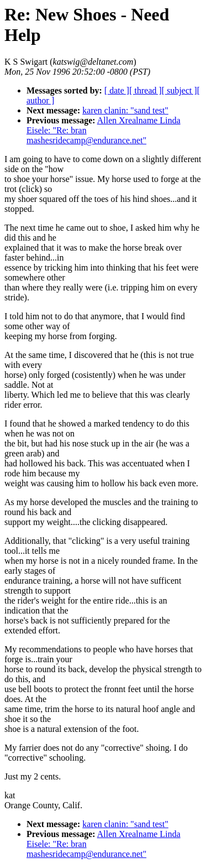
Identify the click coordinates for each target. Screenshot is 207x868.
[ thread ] (145, 90)
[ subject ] (179, 90)
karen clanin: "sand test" (125, 110)
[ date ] (117, 90)
